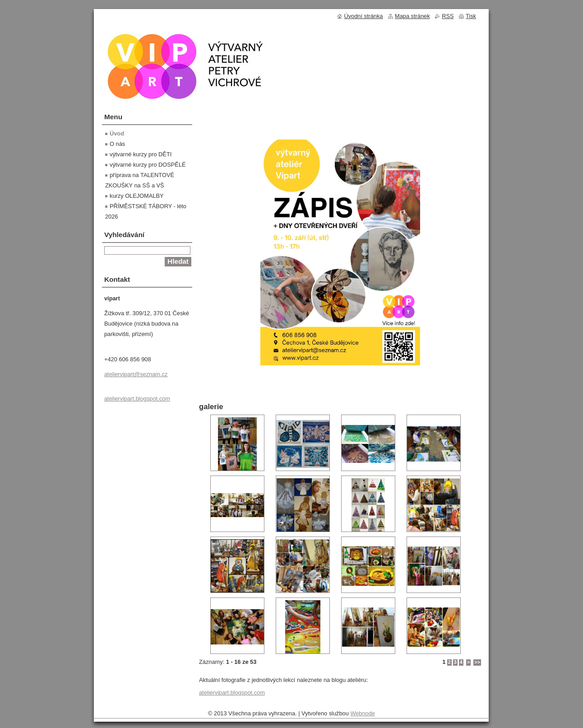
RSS (448, 16)
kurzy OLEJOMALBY (136, 196)
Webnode (363, 713)
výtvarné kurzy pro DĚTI (141, 154)
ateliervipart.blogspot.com (232, 693)
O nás (117, 144)
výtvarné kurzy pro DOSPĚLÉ (148, 165)
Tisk (471, 16)
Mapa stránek (412, 16)
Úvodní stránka (363, 16)
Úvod (117, 133)
